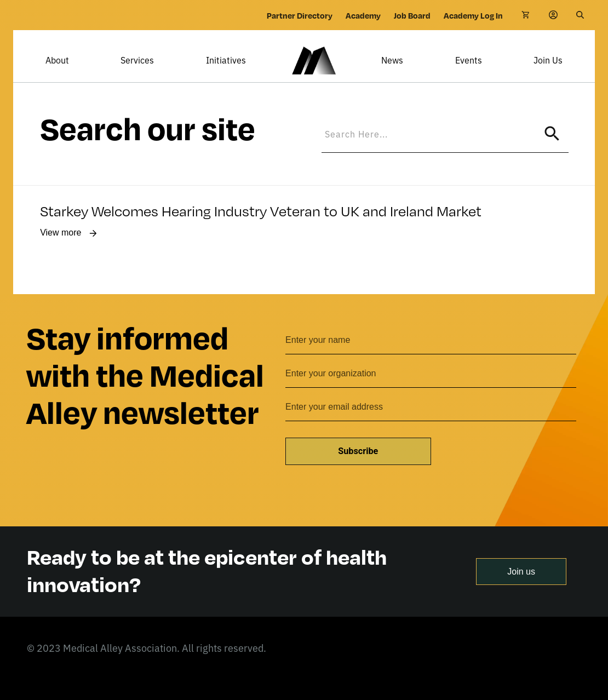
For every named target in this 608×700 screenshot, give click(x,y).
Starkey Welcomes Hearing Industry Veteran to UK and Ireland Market (261, 226)
